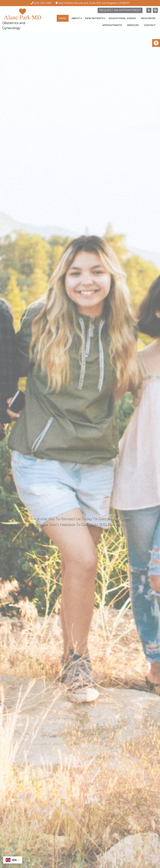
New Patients (94, 18)
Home (63, 18)
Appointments (112, 25)
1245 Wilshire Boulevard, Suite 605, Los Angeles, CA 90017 (94, 3)
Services (133, 25)
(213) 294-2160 (43, 3)
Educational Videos (122, 18)
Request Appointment (80, 537)
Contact (150, 25)
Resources (148, 18)
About (76, 18)
